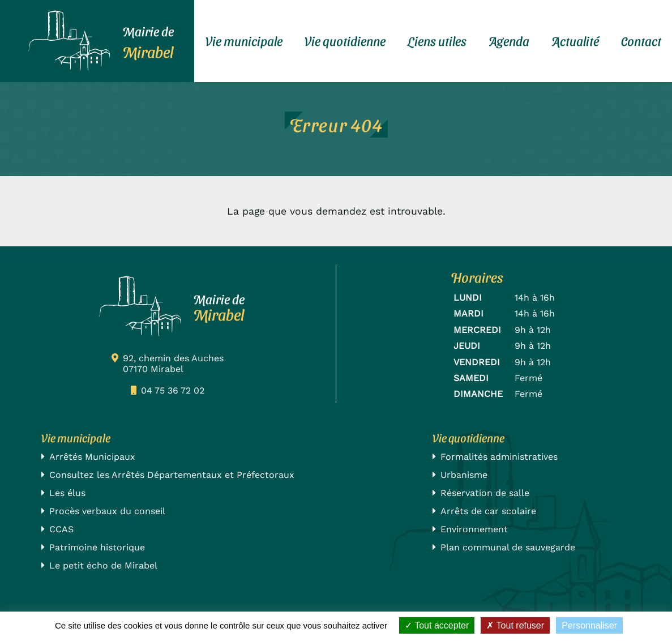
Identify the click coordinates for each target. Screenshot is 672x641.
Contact (641, 40)
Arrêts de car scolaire (488, 511)
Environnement (474, 529)
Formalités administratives (499, 457)
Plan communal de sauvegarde (508, 547)
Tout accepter (437, 625)
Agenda (509, 40)
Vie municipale (244, 40)
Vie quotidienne (345, 40)
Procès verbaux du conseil (107, 511)
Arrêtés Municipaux (92, 457)
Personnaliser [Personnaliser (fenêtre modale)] (589, 625)
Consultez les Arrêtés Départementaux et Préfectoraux (172, 475)
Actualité (575, 40)
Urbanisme (464, 475)
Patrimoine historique (97, 547)
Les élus (67, 493)
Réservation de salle (485, 493)
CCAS (61, 529)
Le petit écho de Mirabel (103, 565)
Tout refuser (515, 625)
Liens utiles (437, 40)
